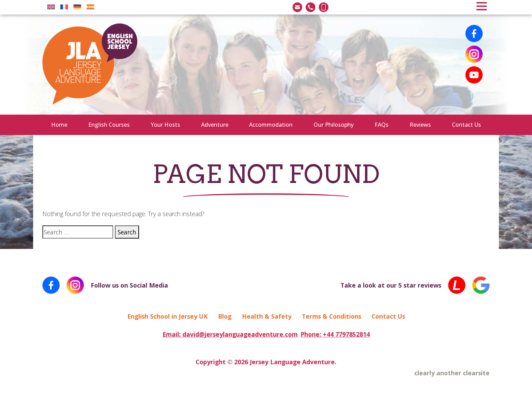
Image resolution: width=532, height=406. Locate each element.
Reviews (420, 125)
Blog (225, 316)
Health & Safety (267, 316)
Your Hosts (165, 125)
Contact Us (466, 125)
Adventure (215, 125)
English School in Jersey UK (168, 316)
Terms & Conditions (332, 316)
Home (59, 125)
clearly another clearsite (452, 373)
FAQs (382, 125)
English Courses (109, 125)
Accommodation (271, 125)
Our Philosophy (334, 125)
